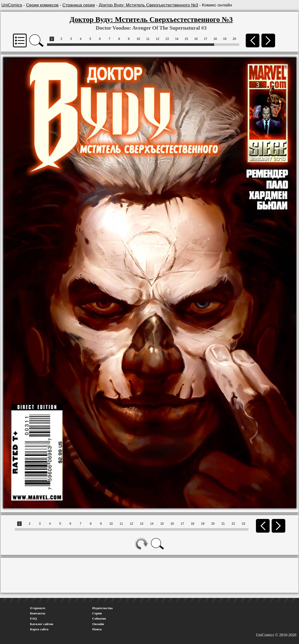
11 (148, 39)
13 (167, 39)
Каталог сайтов (42, 624)
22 (233, 524)
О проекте (38, 608)
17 (206, 39)
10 (138, 39)
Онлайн (98, 624)
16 (196, 39)
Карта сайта (39, 629)
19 (225, 39)
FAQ (33, 618)
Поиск (97, 629)
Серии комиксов (42, 5)
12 (157, 39)
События (99, 618)
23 (243, 524)
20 (234, 39)
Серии (97, 613)
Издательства (103, 608)
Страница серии (79, 5)
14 (177, 39)
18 (215, 39)
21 (223, 524)
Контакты (38, 613)
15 (186, 39)
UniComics (12, 5)
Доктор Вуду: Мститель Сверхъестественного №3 (149, 5)
